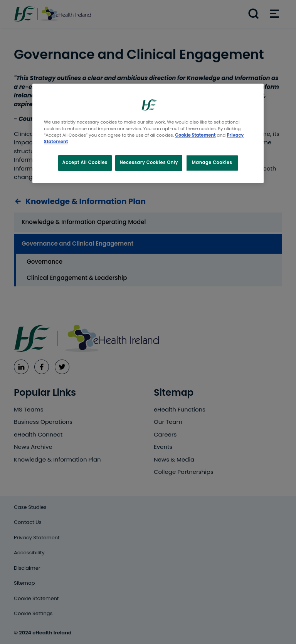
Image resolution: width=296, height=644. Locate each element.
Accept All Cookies (85, 163)
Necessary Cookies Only (149, 163)
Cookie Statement (195, 135)
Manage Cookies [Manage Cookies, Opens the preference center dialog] (212, 163)
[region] (148, 133)
